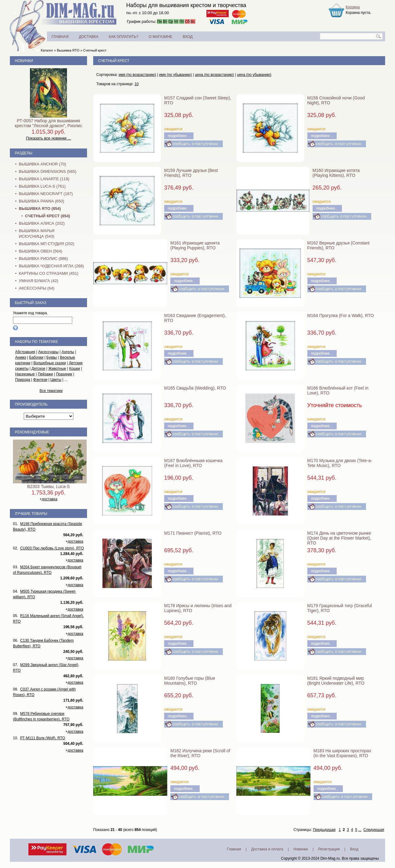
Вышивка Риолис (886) (43, 259)
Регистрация (329, 849)
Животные (57, 369)
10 (137, 84)
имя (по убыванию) (176, 75)
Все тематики (51, 391)
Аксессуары (48, 352)
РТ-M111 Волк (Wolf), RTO (42, 738)
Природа (23, 380)
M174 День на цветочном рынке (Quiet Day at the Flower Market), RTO (339, 538)
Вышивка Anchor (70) (42, 164)
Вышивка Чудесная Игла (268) (51, 266)
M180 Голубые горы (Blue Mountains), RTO (190, 681)
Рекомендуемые (32, 432)
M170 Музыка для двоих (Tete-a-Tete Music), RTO (340, 463)
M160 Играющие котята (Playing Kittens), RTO (336, 173)
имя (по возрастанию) (137, 75)
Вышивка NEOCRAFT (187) (46, 194)
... (360, 830)
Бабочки (36, 357)
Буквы (52, 357)
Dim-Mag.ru (330, 858)
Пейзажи (45, 374)
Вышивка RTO (68, 50)
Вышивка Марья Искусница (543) (37, 234)
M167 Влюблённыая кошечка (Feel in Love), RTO (193, 463)
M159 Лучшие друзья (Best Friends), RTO (191, 173)
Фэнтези (40, 380)
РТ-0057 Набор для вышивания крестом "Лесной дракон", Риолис (48, 123)
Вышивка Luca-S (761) (42, 186)
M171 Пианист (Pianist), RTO (193, 533)
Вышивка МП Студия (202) (47, 244)
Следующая (374, 830)
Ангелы (68, 352)
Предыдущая (324, 830)
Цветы (56, 380)
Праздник (64, 374)
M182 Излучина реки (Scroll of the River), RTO (200, 753)
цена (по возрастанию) (215, 75)
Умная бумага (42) (39, 281)
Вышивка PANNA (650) (42, 201)
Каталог (47, 50)
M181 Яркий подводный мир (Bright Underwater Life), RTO (336, 681)
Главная (234, 849)
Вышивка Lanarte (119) (44, 179)
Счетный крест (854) (48, 216)
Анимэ (21, 357)
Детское (38, 369)
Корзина (353, 7)
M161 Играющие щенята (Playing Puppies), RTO (195, 245)
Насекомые (25, 374)
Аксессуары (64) (37, 288)
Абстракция (25, 352)
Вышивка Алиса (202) (42, 223)
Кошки (75, 369)
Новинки (24, 61)
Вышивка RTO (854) (40, 209)
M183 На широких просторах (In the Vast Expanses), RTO (342, 753)
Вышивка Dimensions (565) (48, 171)
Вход (354, 849)
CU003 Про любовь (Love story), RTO (52, 548)
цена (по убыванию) (254, 75)
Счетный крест (95, 50)
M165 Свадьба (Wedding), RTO (195, 388)
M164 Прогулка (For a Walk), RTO (341, 315)
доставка (49, 499)
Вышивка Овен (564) (41, 251)
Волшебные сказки (50, 363)
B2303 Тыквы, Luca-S (48, 486)
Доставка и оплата (267, 849)
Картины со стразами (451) (49, 273)
